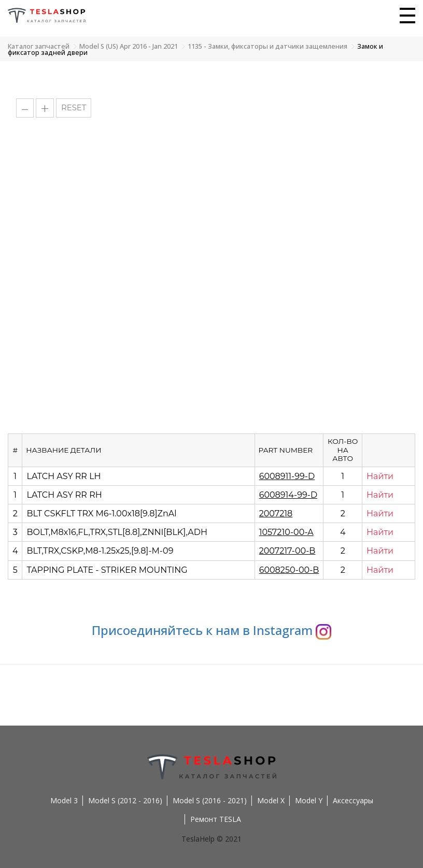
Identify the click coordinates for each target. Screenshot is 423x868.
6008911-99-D (287, 476)
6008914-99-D (288, 495)
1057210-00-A (286, 532)
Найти (380, 476)
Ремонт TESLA (216, 819)
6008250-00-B (289, 570)
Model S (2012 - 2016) (125, 800)
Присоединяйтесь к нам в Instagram (212, 630)
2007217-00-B (287, 551)
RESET (74, 108)
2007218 (276, 513)
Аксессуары (353, 800)
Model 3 (64, 800)
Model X (271, 800)
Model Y (309, 800)
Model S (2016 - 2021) (210, 800)
